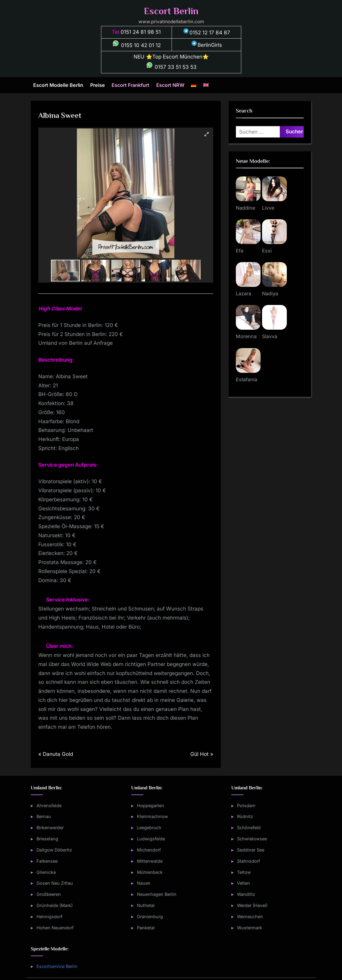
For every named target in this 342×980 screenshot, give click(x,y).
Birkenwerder (50, 828)
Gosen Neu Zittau (55, 883)
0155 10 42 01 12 (136, 45)
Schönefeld (249, 828)
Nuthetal (146, 905)
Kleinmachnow (152, 816)
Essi (267, 251)
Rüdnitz (245, 816)
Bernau (44, 816)
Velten (244, 883)
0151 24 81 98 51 (141, 32)
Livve (268, 208)
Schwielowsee (252, 839)
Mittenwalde (150, 861)
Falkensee (47, 861)
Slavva (270, 336)
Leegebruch (149, 828)
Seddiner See (251, 850)
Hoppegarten (150, 806)
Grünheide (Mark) (55, 905)
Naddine (245, 208)
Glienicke (46, 872)
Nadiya (270, 293)
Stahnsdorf (249, 861)
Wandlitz (246, 894)
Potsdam (246, 806)
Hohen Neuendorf (55, 928)
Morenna (246, 336)
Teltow (244, 872)
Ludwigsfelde (151, 839)
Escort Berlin (171, 11)
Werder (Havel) (252, 905)
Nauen (144, 883)
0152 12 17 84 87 (206, 33)
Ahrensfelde (49, 806)
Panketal (146, 928)
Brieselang (47, 839)
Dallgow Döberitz (54, 850)
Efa (240, 251)
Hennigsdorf (49, 917)
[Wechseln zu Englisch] (206, 85)
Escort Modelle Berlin (58, 85)
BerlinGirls (206, 45)
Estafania (247, 379)
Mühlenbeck (150, 872)
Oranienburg (150, 917)
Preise (98, 85)
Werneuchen (250, 917)
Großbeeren (49, 894)
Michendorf (149, 850)
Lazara (244, 293)
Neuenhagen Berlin (157, 894)
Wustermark (250, 928)
